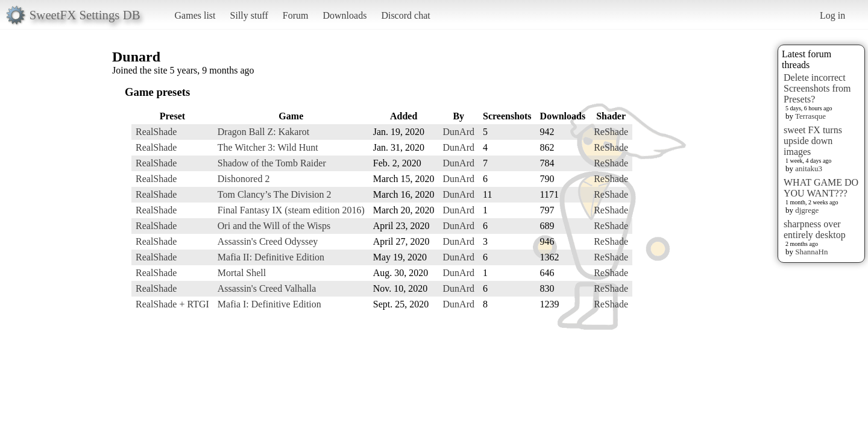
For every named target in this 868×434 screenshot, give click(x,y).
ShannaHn (811, 252)
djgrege (807, 210)
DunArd (459, 132)
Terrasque (810, 116)
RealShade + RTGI (172, 304)
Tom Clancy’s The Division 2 (275, 194)
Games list (195, 15)
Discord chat (405, 15)
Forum (296, 15)
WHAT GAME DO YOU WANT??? (821, 188)
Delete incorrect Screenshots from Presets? (817, 88)
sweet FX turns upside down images (813, 141)
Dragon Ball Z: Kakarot (263, 132)
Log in (832, 15)
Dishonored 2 (244, 179)
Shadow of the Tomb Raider (272, 163)
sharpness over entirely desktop (815, 229)
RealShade (156, 132)
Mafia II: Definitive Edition (271, 257)
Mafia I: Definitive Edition (269, 304)
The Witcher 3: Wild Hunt (268, 147)
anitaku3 (809, 168)
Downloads (344, 15)
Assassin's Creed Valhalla (267, 288)
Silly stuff (249, 15)
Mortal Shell (242, 273)
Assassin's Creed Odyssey (268, 241)
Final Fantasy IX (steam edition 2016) (291, 210)
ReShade (611, 132)
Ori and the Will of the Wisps (274, 226)
